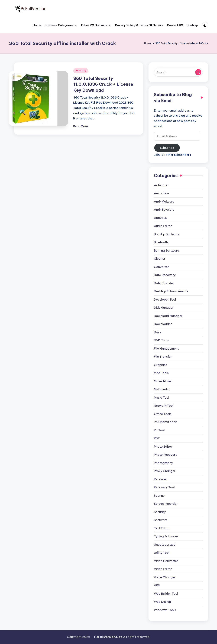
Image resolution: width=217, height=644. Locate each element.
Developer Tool (165, 300)
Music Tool (161, 398)
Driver (158, 332)
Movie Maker (163, 381)
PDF (157, 438)
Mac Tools (161, 373)
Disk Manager (164, 308)
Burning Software (166, 251)
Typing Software (166, 536)
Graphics (161, 365)
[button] (198, 72)
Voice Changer (165, 577)
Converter (161, 267)
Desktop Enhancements (171, 291)
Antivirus (160, 218)
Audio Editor (163, 226)
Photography (163, 463)
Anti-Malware (164, 201)
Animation (161, 193)
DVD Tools (161, 340)
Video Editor (163, 569)
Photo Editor (163, 447)
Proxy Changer (165, 471)
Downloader (163, 324)
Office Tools (163, 414)
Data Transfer (164, 283)
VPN (157, 585)
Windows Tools (165, 610)
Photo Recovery (166, 455)
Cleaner (160, 259)
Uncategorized (165, 545)
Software (161, 520)
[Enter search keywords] (178, 72)
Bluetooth (161, 242)
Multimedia (162, 389)
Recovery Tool (164, 487)
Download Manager (168, 316)
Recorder (161, 479)
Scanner (160, 496)
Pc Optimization (166, 422)
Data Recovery (165, 275)
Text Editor (162, 528)
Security (81, 71)
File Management (166, 349)
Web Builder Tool (166, 594)
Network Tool (164, 406)
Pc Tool (159, 430)
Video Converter (166, 561)
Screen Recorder (166, 504)
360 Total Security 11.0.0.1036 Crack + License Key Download (103, 84)
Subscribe (167, 148)
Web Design (162, 602)
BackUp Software (167, 234)
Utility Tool (162, 553)
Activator (161, 185)
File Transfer (163, 357)
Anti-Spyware (164, 210)
